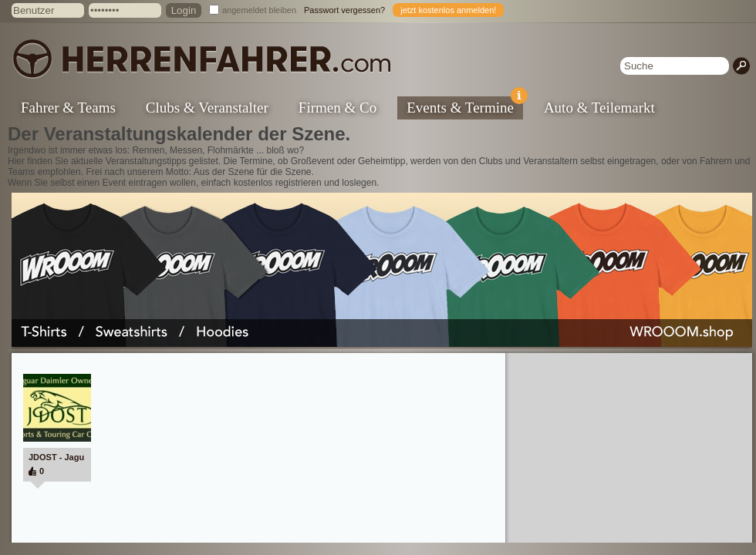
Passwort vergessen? (344, 10)
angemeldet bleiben (259, 10)
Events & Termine (465, 106)
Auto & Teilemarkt (599, 108)
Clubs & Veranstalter (207, 108)
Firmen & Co (337, 108)
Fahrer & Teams (68, 108)
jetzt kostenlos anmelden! (448, 10)
